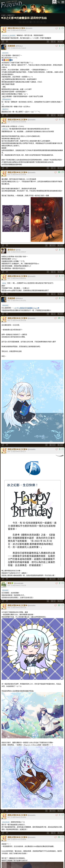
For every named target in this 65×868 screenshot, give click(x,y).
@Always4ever (7, 99)
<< (24, 22)
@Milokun (5, 129)
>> (41, 22)
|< (20, 22)
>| (45, 22)
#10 (4, 87)
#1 (3, 79)
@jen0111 (5, 109)
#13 (3, 97)
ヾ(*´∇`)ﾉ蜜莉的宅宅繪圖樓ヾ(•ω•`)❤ (27, 308)
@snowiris (5, 53)
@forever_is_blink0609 (9, 35)
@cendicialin (6, 822)
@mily (4, 283)
